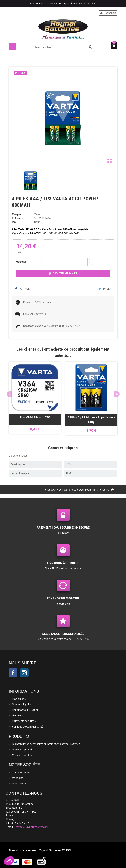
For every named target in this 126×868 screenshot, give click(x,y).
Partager (23, 289)
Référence (18, 218)
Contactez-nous (21, 773)
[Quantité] (64, 262)
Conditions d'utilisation (25, 710)
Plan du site (18, 699)
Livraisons (17, 716)
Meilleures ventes (21, 755)
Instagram (24, 673)
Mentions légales (21, 705)
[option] (35, 398)
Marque (16, 214)
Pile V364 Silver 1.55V (35, 417)
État (14, 222)
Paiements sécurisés (23, 721)
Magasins (17, 778)
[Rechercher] (64, 47)
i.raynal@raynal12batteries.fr (31, 827)
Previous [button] (9, 394)
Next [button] (117, 394)
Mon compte (19, 784)
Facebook (13, 673)
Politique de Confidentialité (27, 727)
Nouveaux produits (23, 750)
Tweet (105, 289)
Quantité (21, 262)
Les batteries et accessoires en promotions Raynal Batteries (46, 744)
